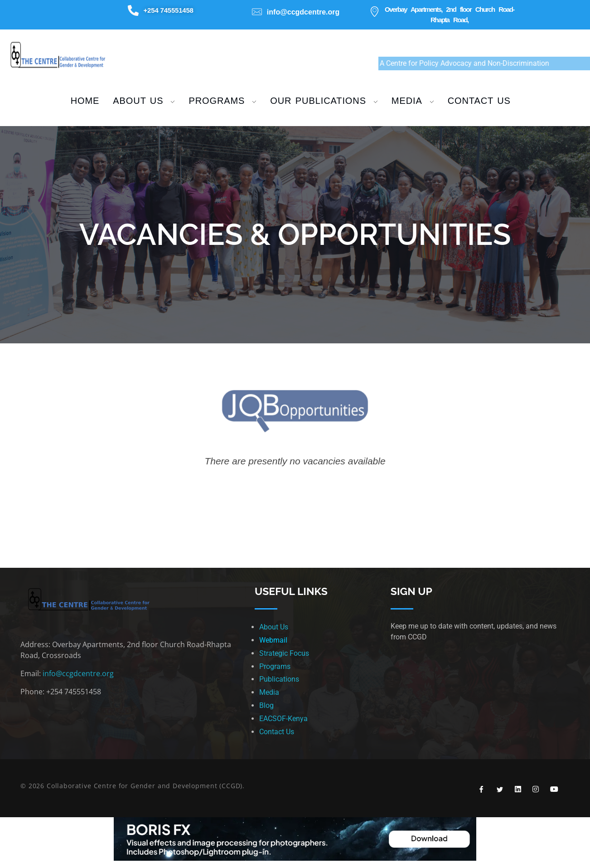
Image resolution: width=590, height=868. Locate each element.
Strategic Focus (284, 653)
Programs (275, 666)
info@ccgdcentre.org (78, 673)
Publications (279, 679)
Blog (266, 705)
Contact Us (277, 732)
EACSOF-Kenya (283, 719)
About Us (274, 627)
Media (269, 692)
